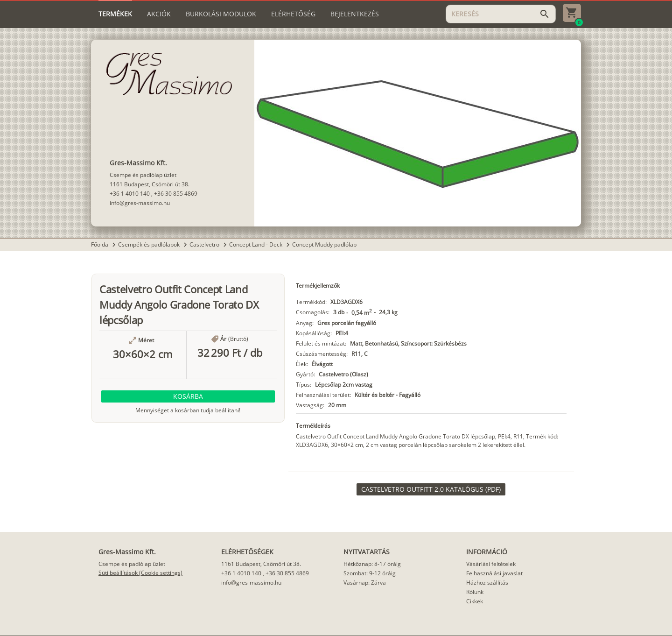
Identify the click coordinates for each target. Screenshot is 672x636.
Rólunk (475, 592)
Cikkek (475, 601)
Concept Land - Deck (256, 244)
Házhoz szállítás (487, 583)
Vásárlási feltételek (491, 564)
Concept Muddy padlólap (324, 244)
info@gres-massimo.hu (140, 203)
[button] (188, 396)
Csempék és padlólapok (150, 244)
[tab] (115, 14)
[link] (431, 489)
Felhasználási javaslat (494, 573)
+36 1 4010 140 (130, 194)
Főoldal (100, 244)
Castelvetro (205, 244)
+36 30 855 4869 (176, 194)
